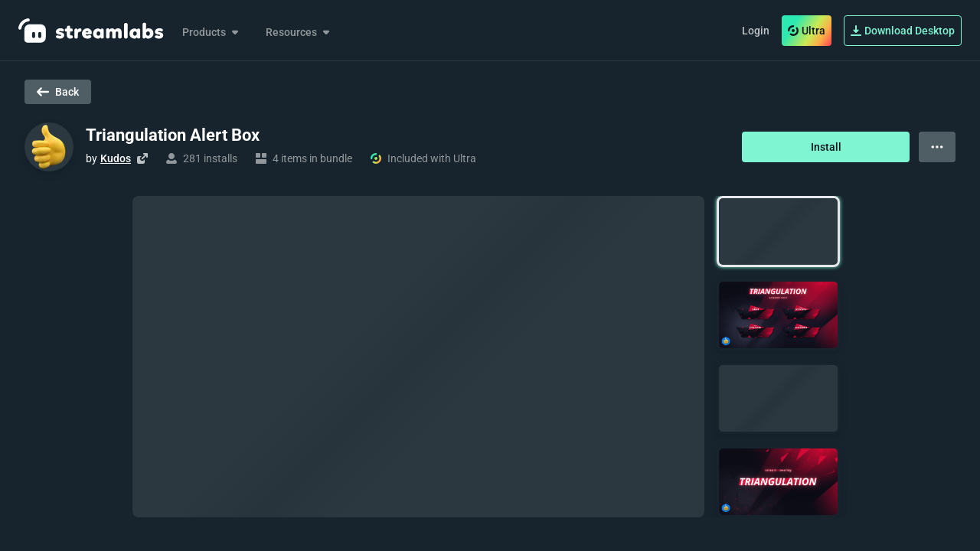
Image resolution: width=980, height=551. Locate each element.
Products (212, 32)
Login (756, 31)
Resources (299, 32)
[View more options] (937, 147)
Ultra (807, 31)
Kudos (116, 158)
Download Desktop (903, 31)
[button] (778, 231)
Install (826, 147)
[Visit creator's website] (142, 158)
